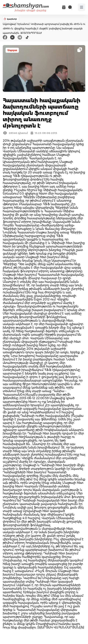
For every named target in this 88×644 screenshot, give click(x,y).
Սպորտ (12, 50)
